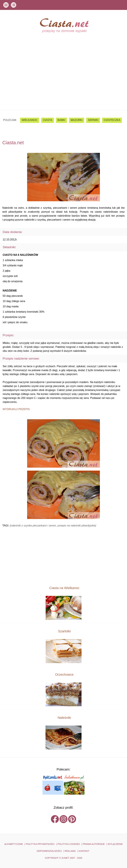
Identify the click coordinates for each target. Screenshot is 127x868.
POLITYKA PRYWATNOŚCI (40, 844)
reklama (70, 851)
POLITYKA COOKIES (69, 844)
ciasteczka (112, 120)
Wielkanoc (30, 120)
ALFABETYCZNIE (14, 844)
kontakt (84, 851)
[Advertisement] (63, 85)
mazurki (77, 120)
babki (61, 120)
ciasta (48, 120)
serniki (93, 120)
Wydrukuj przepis (16, 409)
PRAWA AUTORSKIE (94, 844)
